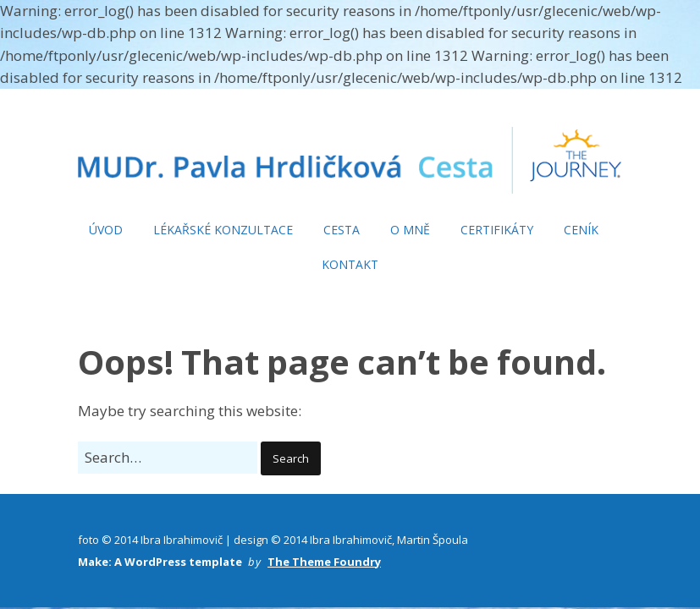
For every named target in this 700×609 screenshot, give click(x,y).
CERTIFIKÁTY (497, 230)
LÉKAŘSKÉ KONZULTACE (223, 230)
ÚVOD (106, 230)
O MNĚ (410, 230)
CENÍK (581, 230)
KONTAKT (350, 264)
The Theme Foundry (324, 562)
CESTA (342, 230)
